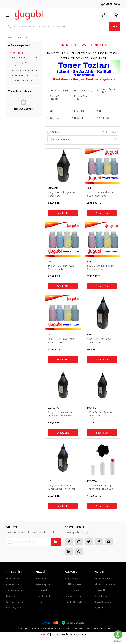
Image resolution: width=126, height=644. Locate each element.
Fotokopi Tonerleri (15, 597)
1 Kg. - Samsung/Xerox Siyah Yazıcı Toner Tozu (61, 417)
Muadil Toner (12, 585)
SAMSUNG (53, 411)
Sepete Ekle (63, 214)
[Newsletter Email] (33, 548)
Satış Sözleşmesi (73, 585)
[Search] (63, 27)
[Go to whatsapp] (118, 634)
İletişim (39, 609)
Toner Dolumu (13, 591)
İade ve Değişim (73, 603)
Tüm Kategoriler (14, 615)
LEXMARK (53, 189)
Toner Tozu (22, 37)
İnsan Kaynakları (44, 603)
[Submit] (56, 548)
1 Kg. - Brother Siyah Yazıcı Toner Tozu (101, 417)
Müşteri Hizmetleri (103, 585)
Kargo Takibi (101, 603)
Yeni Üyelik (100, 597)
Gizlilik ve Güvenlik (74, 591)
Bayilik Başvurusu (44, 591)
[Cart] (115, 15)
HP (49, 486)
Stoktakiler (57, 133)
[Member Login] (102, 15)
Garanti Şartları (73, 597)
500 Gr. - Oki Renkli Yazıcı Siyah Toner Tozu (101, 195)
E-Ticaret (56, 641)
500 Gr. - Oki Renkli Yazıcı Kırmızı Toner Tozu (61, 343)
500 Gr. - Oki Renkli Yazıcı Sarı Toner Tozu (101, 269)
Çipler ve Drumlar (15, 609)
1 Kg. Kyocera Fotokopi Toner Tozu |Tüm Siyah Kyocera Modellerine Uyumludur (100, 492)
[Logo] (29, 15)
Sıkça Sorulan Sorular (105, 591)
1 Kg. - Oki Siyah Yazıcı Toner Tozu (99, 343)
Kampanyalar (42, 597)
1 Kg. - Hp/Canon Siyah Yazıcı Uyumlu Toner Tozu (62, 492)
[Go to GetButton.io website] (118, 641)
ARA (115, 27)
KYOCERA (92, 486)
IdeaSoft (44, 641)
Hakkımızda (41, 585)
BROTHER (92, 411)
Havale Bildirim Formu (76, 609)
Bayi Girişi (99, 615)
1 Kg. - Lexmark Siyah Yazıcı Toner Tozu (63, 195)
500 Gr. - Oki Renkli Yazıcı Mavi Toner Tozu (61, 269)
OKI (89, 189)
